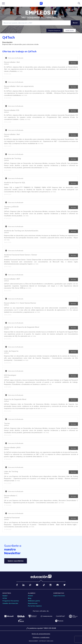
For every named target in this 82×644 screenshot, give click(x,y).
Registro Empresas (54, 30)
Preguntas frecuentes (11, 601)
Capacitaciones (59, 596)
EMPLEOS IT (41, 13)
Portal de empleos (35, 606)
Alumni (30, 596)
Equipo (5, 596)
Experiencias (33, 603)
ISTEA (5, 598)
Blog (30, 598)
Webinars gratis (34, 601)
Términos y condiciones (41, 637)
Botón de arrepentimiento (41, 634)
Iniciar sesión (70, 30)
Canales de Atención (10, 603)
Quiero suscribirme (16, 561)
